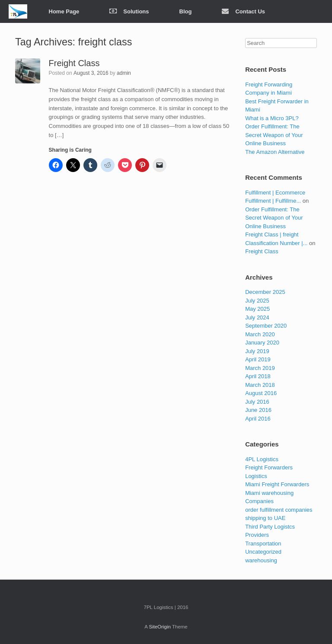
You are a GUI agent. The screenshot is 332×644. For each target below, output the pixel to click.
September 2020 (266, 326)
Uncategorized (263, 552)
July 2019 (257, 351)
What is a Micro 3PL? (272, 118)
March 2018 (260, 385)
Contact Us (243, 11)
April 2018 (258, 376)
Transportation (263, 544)
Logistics (256, 476)
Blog (186, 11)
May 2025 (257, 309)
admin (124, 73)
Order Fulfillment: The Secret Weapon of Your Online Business (274, 135)
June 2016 (258, 410)
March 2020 (260, 334)
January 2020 (262, 343)
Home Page (64, 11)
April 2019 (258, 359)
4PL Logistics (262, 459)
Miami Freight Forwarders (277, 484)
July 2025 (257, 301)
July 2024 (257, 317)
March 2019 (260, 368)
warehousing (261, 560)
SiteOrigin (160, 627)
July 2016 (257, 402)
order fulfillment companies (279, 510)
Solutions (129, 11)
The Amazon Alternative (275, 152)
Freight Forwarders (269, 467)
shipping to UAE (265, 518)
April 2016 (258, 419)
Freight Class (74, 63)
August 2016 (261, 393)
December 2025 (265, 292)
